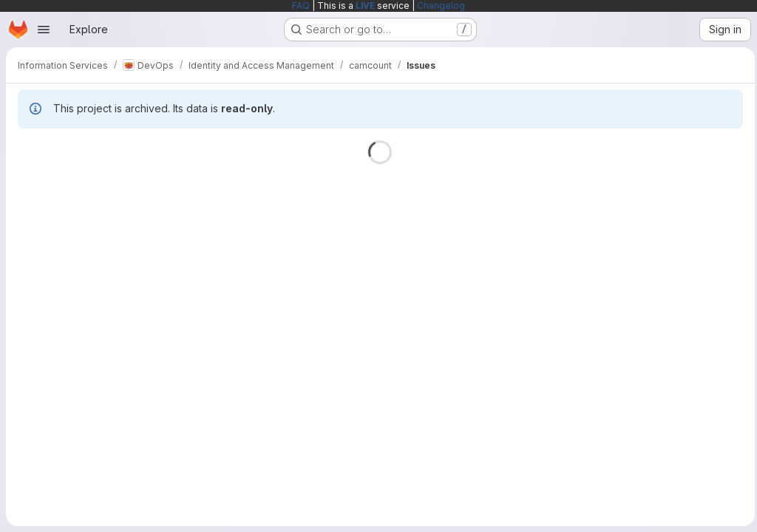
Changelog (441, 6)
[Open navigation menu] (44, 30)
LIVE (365, 6)
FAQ (301, 6)
